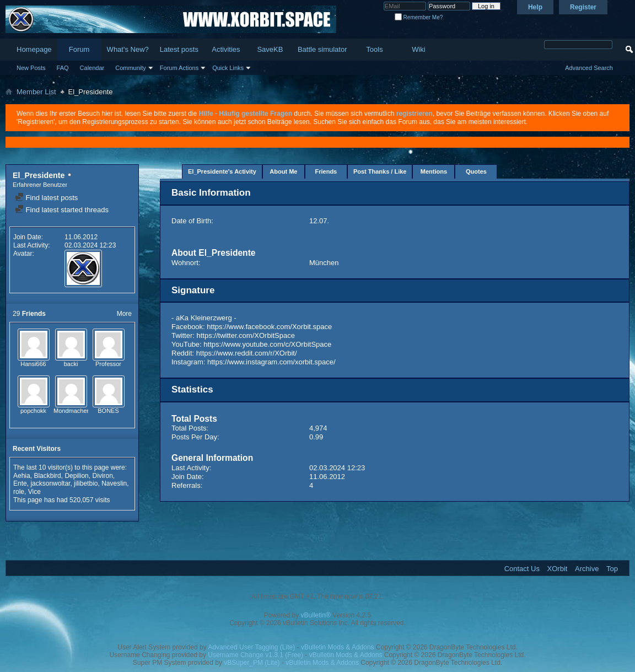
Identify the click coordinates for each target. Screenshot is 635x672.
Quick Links (228, 68)
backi (71, 364)
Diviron (102, 476)
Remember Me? (419, 17)
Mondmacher (71, 411)
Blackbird (47, 476)
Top (612, 569)
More (124, 314)
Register (583, 7)
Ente (20, 483)
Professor (108, 364)
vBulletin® (316, 615)
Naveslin (114, 483)
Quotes (476, 171)
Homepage (34, 49)
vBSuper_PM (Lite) (252, 663)
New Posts (31, 68)
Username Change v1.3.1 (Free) (255, 655)
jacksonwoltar (50, 483)
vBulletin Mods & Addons (338, 647)
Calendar (92, 68)
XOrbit (558, 569)
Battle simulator (322, 49)
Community (131, 68)
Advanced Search (589, 68)
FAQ (63, 68)
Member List (36, 92)
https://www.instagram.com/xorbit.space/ (271, 362)
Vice (34, 492)
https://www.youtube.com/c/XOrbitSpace (267, 344)
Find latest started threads (62, 210)
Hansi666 (33, 364)
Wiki (419, 49)
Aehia (22, 476)
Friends (326, 171)
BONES (108, 411)
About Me (283, 171)
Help (535, 7)
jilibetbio (86, 483)
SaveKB (270, 49)
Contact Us (522, 569)
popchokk (33, 411)
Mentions (434, 171)
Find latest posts (46, 198)
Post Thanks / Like (380, 171)
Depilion (76, 476)
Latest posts (179, 49)
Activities (226, 49)
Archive (587, 569)
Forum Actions (179, 68)
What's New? (128, 49)
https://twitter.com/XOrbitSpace (246, 335)
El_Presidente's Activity (222, 171)
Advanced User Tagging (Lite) (251, 647)
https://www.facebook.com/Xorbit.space (269, 327)
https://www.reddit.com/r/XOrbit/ (247, 353)
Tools (374, 49)
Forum (79, 49)
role (19, 492)
